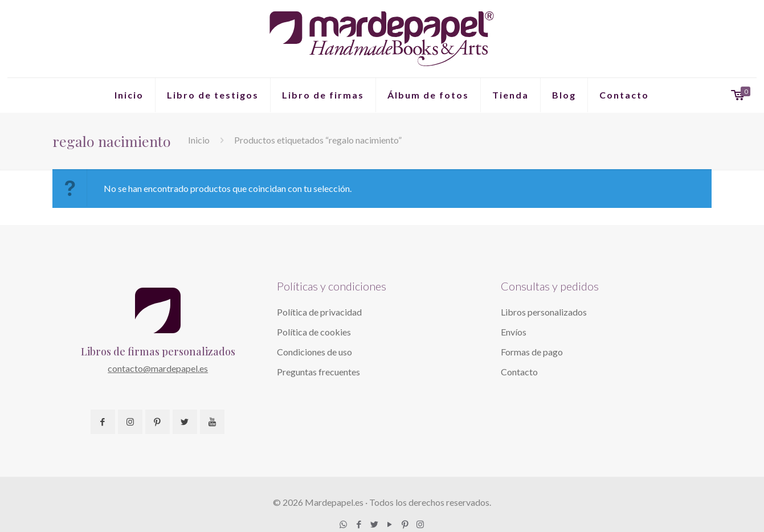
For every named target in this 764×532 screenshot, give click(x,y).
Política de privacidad (319, 312)
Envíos (514, 332)
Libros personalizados (544, 312)
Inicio (199, 140)
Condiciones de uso (314, 352)
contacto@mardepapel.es (158, 368)
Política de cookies (314, 332)
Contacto (519, 372)
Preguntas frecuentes (318, 372)
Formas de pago (532, 352)
